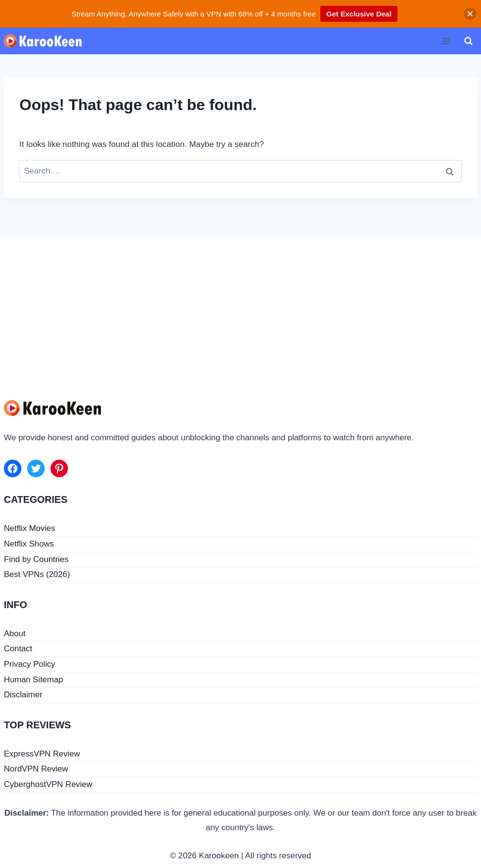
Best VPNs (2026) (37, 574)
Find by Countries (36, 559)
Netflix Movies (30, 528)
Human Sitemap (33, 680)
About (15, 634)
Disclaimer (23, 695)
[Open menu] (446, 41)
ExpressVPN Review (42, 754)
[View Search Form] (468, 41)
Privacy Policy (30, 664)
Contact (18, 649)
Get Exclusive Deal (359, 14)
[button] (470, 14)
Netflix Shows (29, 544)
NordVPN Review (36, 769)
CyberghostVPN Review (48, 784)
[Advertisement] (240, 308)
